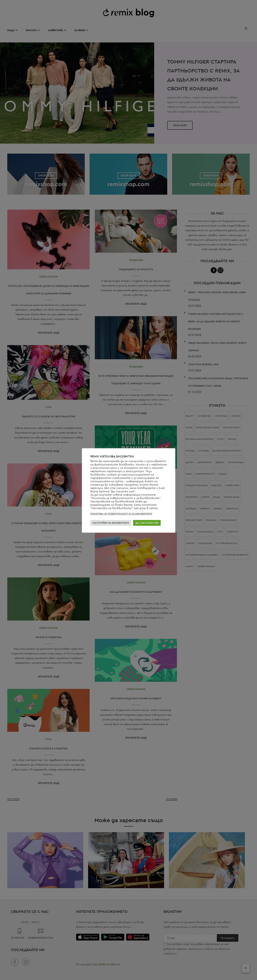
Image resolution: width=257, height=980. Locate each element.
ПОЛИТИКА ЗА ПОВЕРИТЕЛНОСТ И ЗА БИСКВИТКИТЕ (121, 514)
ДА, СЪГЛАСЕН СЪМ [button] (147, 523)
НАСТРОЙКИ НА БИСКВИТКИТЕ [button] (111, 523)
